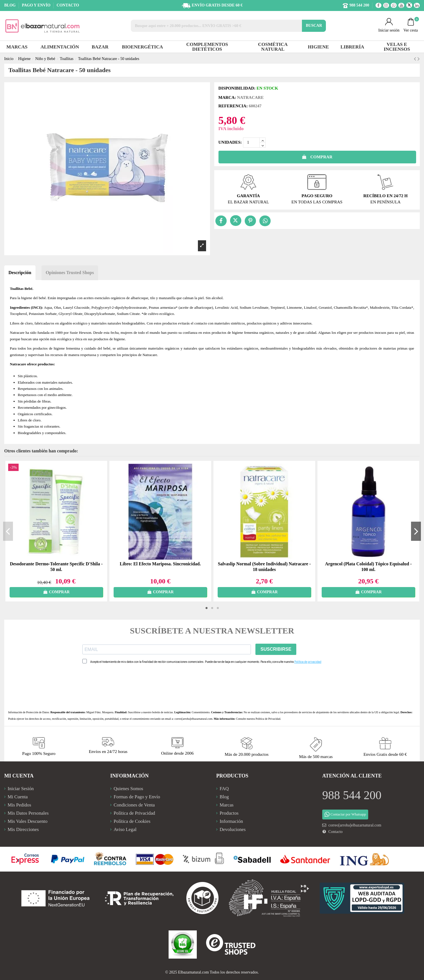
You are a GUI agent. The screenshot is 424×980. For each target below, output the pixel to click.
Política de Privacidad (268, 719)
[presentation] (125, 687)
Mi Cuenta (18, 797)
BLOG (10, 5)
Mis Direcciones (23, 829)
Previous (8, 531)
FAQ (224, 789)
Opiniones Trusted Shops (70, 273)
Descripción (20, 273)
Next (416, 531)
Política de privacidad (308, 662)
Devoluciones (233, 829)
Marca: (227, 97)
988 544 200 (352, 795)
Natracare (250, 97)
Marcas (227, 805)
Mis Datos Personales (28, 813)
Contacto (336, 832)
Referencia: (233, 106)
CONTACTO (68, 5)
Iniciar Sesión (21, 789)
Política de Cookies (132, 821)
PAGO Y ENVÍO (37, 5)
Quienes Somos (128, 789)
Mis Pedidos (19, 805)
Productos (229, 813)
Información (231, 821)
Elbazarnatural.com (194, 972)
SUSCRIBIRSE (276, 649)
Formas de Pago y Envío (137, 797)
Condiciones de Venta (134, 805)
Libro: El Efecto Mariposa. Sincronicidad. (160, 564)
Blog (224, 797)
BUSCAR (314, 25)
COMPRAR (317, 157)
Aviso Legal (125, 829)
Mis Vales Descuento (27, 821)
